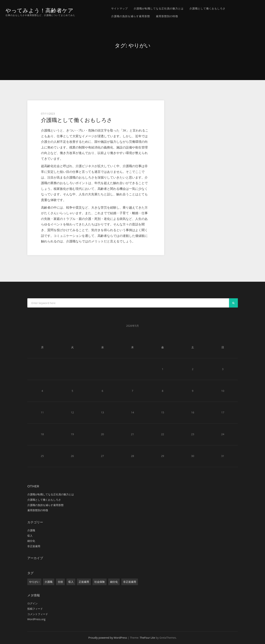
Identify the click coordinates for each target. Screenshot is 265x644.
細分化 (31, 541)
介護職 (31, 530)
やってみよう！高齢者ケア (40, 10)
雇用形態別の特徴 (167, 16)
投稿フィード (35, 609)
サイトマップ (119, 8)
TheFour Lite (147, 638)
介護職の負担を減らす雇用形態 (131, 16)
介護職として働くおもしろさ (207, 8)
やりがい (34, 582)
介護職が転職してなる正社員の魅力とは (159, 8)
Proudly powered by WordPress (108, 638)
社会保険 (100, 582)
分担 (60, 582)
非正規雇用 (34, 546)
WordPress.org (36, 619)
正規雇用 (84, 582)
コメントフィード (38, 614)
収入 (30, 536)
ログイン (33, 603)
